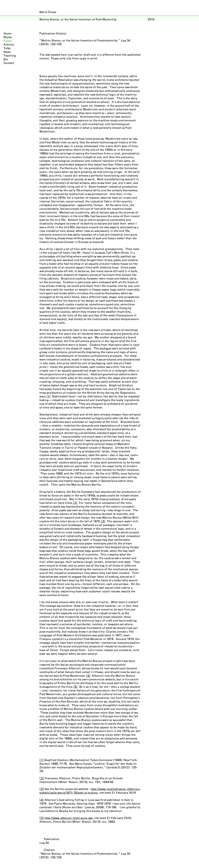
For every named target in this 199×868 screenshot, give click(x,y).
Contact (9, 63)
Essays (8, 41)
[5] (75, 687)
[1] (48, 396)
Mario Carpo (48, 12)
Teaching (10, 56)
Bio (6, 59)
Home (8, 34)
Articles (9, 45)
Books (8, 37)
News (7, 52)
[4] (88, 676)
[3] (103, 521)
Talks (7, 48)
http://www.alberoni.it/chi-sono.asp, (69, 818)
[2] (75, 503)
